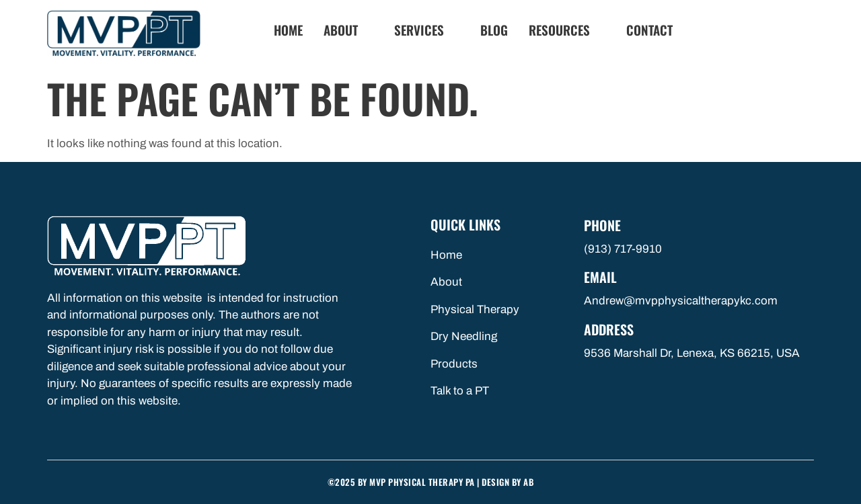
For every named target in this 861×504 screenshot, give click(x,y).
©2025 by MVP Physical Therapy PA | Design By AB (431, 482)
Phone (602, 225)
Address (609, 329)
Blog (494, 30)
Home (288, 30)
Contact (649, 30)
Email (600, 277)
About (346, 30)
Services (425, 30)
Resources (565, 30)
